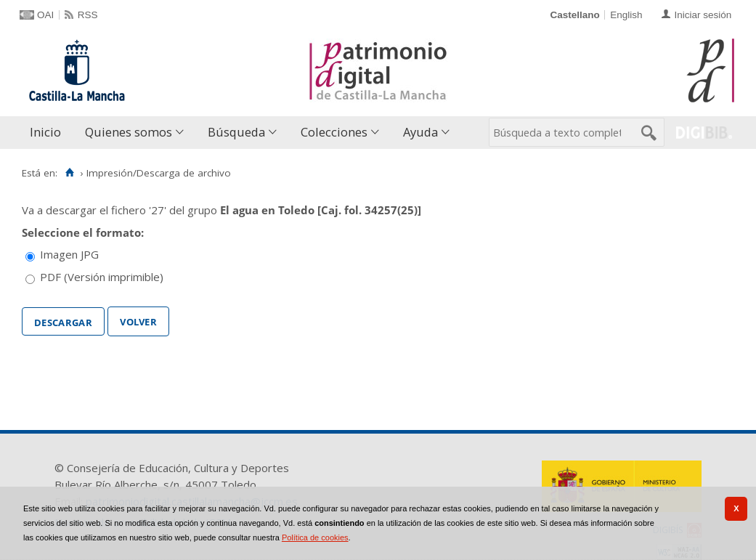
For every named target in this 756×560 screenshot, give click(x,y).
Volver (138, 320)
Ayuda (420, 132)
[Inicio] (69, 173)
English (626, 15)
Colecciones (334, 132)
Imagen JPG (69, 254)
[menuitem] (49, 133)
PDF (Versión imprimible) (102, 277)
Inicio (45, 132)
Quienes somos (129, 132)
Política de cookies (315, 537)
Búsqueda (236, 132)
